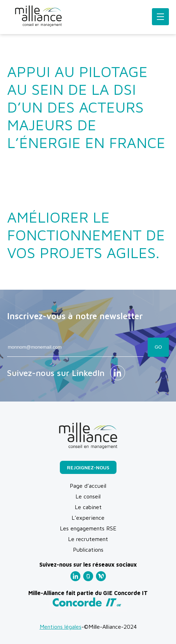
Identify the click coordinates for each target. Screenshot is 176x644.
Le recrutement (88, 539)
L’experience (88, 518)
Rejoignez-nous (88, 467)
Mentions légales (61, 627)
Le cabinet (88, 507)
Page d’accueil (88, 486)
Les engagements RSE (88, 528)
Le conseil (88, 496)
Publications (88, 550)
